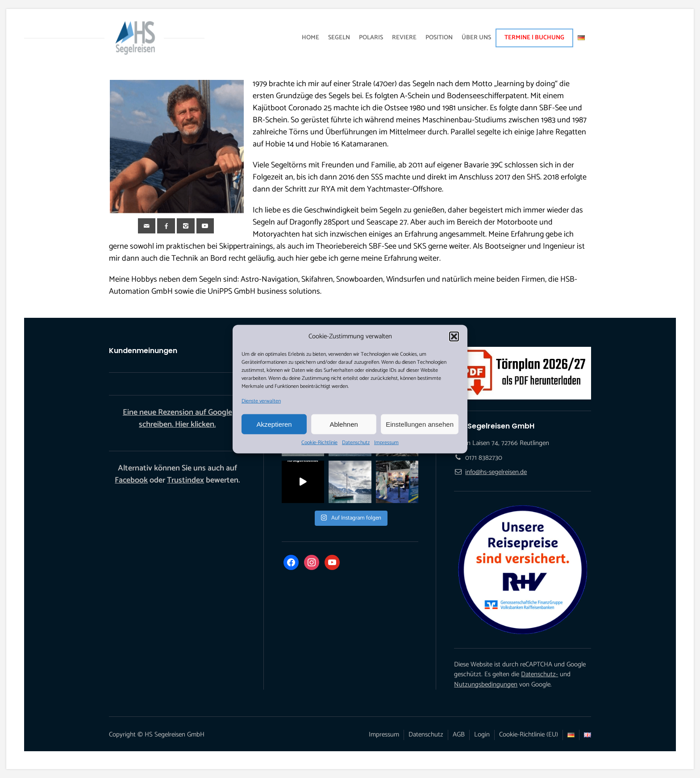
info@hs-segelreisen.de (496, 472)
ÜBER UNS (476, 38)
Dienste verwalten (261, 401)
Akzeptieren (274, 424)
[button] (454, 337)
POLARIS (371, 38)
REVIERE (404, 38)
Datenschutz (356, 443)
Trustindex (185, 480)
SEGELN (339, 38)
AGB (459, 734)
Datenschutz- (540, 674)
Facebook (131, 480)
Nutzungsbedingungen (486, 684)
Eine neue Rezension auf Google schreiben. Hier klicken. (177, 418)
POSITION (439, 38)
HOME (310, 38)
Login (482, 734)
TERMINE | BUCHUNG (534, 38)
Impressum (386, 443)
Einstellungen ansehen (420, 424)
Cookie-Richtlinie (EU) (529, 734)
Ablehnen (344, 424)
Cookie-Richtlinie (319, 443)
